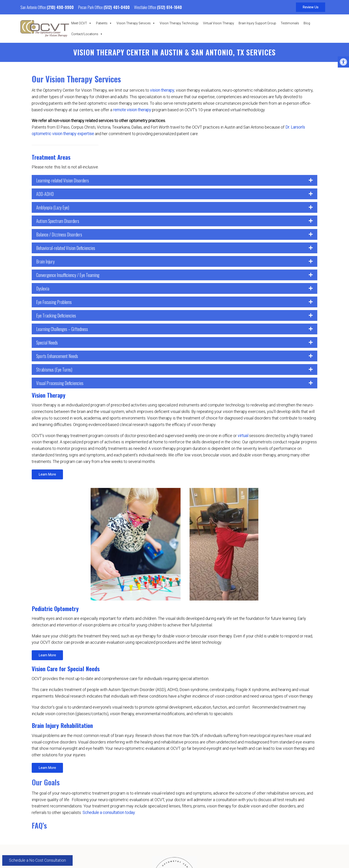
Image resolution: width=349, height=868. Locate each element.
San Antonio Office (34, 7)
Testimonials (290, 23)
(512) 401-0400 (117, 7)
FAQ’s (39, 825)
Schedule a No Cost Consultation (37, 860)
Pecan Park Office (91, 7)
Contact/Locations (87, 34)
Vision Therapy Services (136, 23)
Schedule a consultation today (109, 812)
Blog (307, 23)
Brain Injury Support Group (257, 23)
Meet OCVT (81, 23)
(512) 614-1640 (169, 7)
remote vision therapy (132, 110)
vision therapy (162, 90)
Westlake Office (145, 7)
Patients (104, 23)
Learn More (47, 474)
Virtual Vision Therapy (219, 23)
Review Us (311, 7)
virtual (243, 436)
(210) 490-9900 (60, 7)
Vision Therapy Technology (179, 23)
